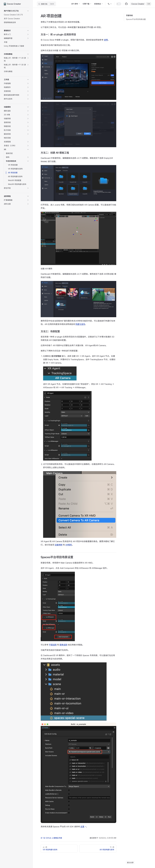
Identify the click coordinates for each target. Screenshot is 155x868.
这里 (82, 827)
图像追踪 (63, 645)
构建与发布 (80, 324)
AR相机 (69, 545)
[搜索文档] (46, 4)
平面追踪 (53, 645)
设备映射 (59, 545)
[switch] (119, 4)
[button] (16, 11)
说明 (106, 40)
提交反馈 (130, 863)
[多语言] (110, 4)
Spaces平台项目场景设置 (136, 19)
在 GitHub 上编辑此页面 (51, 838)
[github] (126, 4)
